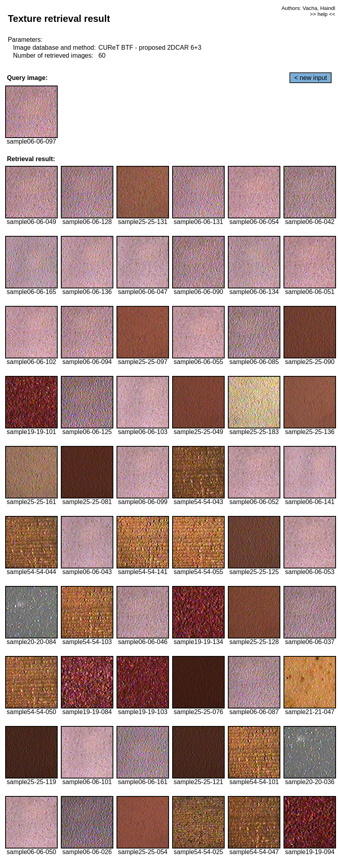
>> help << (322, 14)
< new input (311, 78)
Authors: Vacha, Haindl (308, 8)
